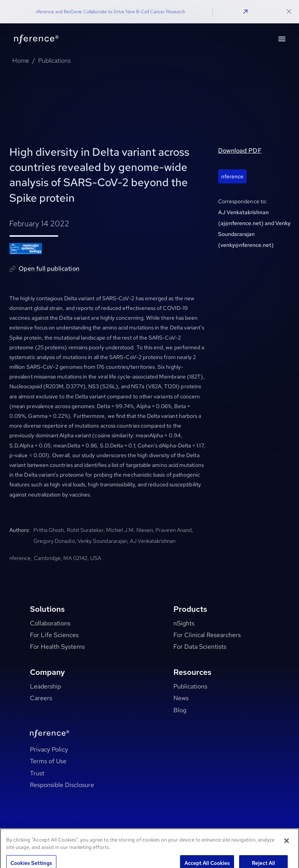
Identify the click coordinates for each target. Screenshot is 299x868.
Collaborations (50, 623)
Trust (37, 773)
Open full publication (49, 268)
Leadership (45, 686)
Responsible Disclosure (62, 785)
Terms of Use (48, 761)
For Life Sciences (54, 635)
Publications (54, 61)
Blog (180, 710)
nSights (184, 623)
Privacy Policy (49, 749)
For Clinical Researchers (207, 635)
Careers (41, 698)
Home (21, 61)
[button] (245, 12)
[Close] (287, 847)
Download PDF (240, 151)
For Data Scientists (200, 647)
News (181, 698)
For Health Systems (57, 647)
